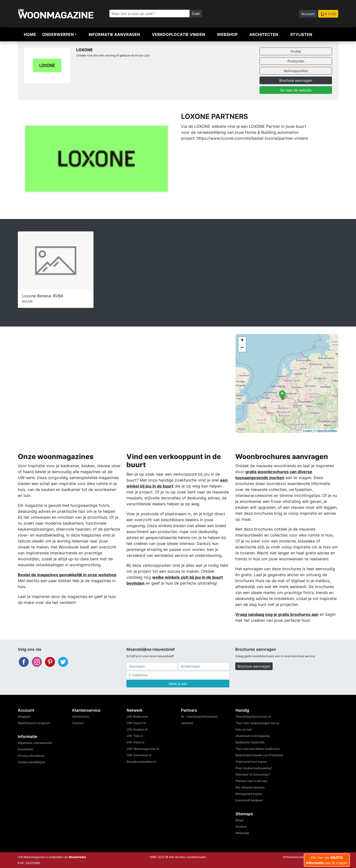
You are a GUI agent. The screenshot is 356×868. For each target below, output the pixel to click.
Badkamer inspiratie (250, 742)
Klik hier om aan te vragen (327, 860)
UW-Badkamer (137, 717)
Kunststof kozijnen (249, 800)
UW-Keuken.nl (137, 729)
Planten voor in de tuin (251, 781)
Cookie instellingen (31, 762)
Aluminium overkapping (253, 736)
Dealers (241, 827)
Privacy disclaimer (31, 756)
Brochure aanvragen (296, 80)
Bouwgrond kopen (249, 794)
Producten (296, 61)
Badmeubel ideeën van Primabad (259, 755)
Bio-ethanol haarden (250, 787)
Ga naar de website (296, 90)
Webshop (227, 34)
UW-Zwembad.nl (139, 755)
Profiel (296, 51)
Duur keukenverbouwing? (254, 768)
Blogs (240, 820)
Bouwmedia (77, 857)
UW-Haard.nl (136, 723)
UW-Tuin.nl (135, 736)
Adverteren (81, 717)
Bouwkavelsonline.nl (141, 762)
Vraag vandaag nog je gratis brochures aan (277, 614)
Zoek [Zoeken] (196, 14)
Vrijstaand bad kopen (251, 762)
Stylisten (301, 34)
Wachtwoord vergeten (34, 723)
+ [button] (242, 341)
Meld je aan (178, 684)
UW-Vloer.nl (135, 742)
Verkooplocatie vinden (178, 34)
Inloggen (24, 717)
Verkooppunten (296, 71)
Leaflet (308, 431)
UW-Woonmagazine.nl (143, 749)
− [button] (242, 348)
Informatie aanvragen (114, 34)
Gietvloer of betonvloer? (253, 774)
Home (30, 34)
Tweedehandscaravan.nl (253, 717)
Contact (78, 723)
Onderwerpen (58, 34)
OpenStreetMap (327, 431)
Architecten (264, 34)
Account (308, 14)
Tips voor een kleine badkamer (258, 749)
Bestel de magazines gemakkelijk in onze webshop (67, 575)
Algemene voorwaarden (35, 743)
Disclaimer (25, 749)
